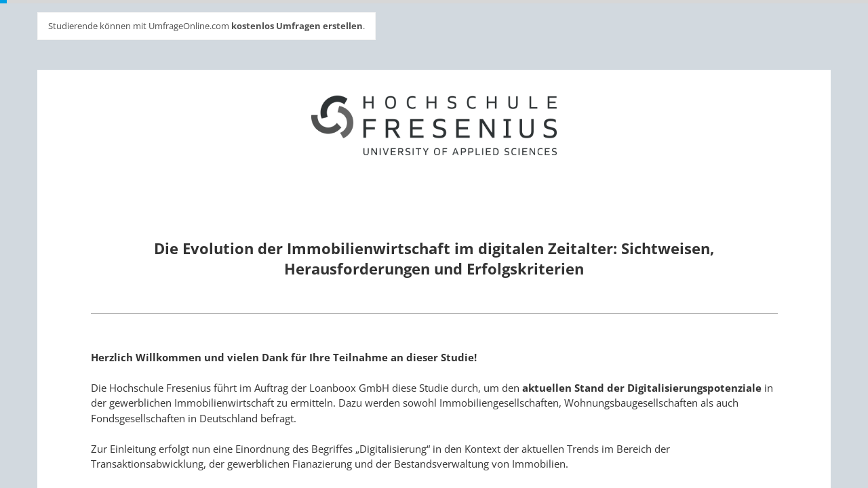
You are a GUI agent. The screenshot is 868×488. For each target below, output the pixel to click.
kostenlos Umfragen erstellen (297, 26)
